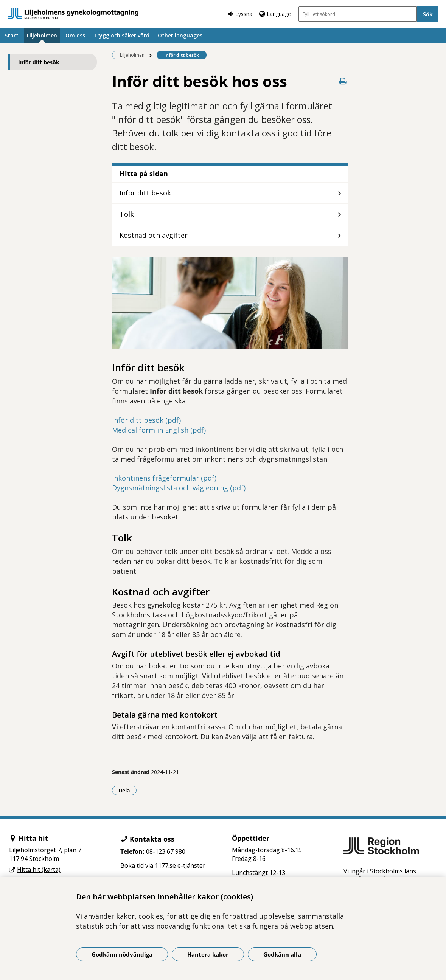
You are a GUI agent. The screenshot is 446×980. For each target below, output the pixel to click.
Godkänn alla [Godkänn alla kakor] (282, 954)
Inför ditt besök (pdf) (146, 420)
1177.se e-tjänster (180, 865)
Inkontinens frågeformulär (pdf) (165, 478)
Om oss (75, 35)
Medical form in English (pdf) (159, 430)
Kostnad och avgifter (154, 235)
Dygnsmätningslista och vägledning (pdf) (180, 488)
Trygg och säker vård (121, 35)
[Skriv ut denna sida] (343, 81)
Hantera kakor (208, 954)
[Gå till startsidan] (73, 13)
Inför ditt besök (39, 62)
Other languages (180, 35)
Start (12, 35)
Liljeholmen (42, 35)
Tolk (127, 214)
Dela (127, 790)
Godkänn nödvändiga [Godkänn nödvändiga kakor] (122, 954)
